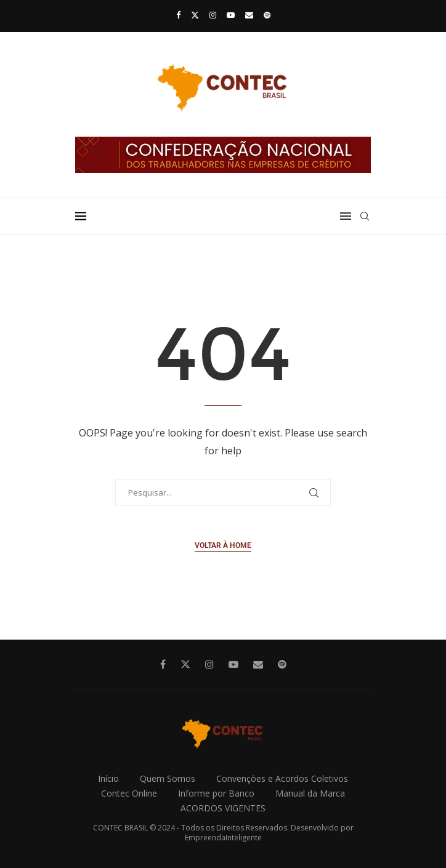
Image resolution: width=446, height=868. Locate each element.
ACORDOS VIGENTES (223, 808)
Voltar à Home (223, 545)
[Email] (249, 15)
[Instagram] (213, 15)
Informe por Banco (216, 793)
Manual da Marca (310, 793)
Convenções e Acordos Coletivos (282, 778)
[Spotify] (267, 15)
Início (108, 778)
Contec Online (129, 793)
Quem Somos (168, 778)
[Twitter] (195, 15)
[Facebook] (178, 15)
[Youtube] (231, 15)
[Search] (365, 216)
